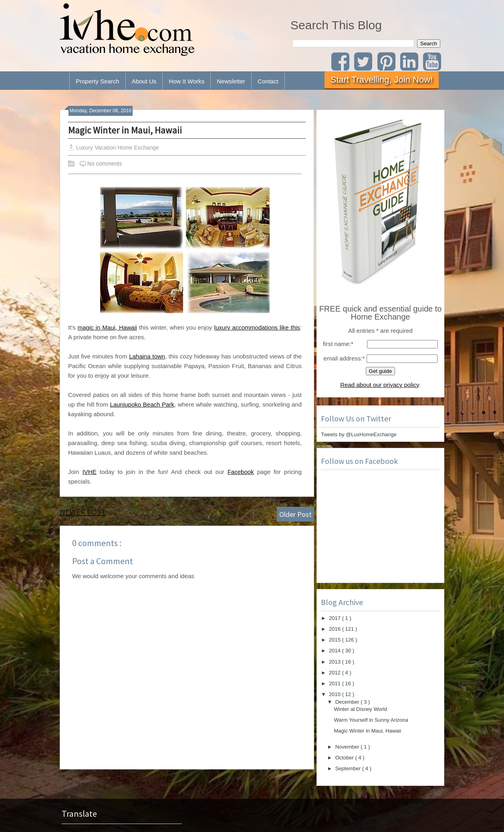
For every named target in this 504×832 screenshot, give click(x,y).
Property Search (97, 81)
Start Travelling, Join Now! (382, 80)
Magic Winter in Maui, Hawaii (125, 130)
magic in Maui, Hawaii (107, 327)
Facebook (241, 472)
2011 (336, 683)
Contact (268, 81)
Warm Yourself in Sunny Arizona (371, 720)
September (349, 768)
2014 (336, 651)
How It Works (186, 81)
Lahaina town (147, 356)
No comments (105, 164)
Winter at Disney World (360, 709)
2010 (336, 694)
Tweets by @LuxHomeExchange (359, 434)
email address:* (344, 358)
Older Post (295, 514)
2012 (336, 673)
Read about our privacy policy (380, 385)
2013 (336, 662)
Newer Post (83, 512)
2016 (336, 629)
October (345, 758)
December (348, 702)
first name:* (338, 344)
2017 (336, 618)
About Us (144, 81)
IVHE (90, 472)
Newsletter (231, 81)
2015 (336, 640)
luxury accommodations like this (257, 327)
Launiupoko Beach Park (142, 404)
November (348, 747)
